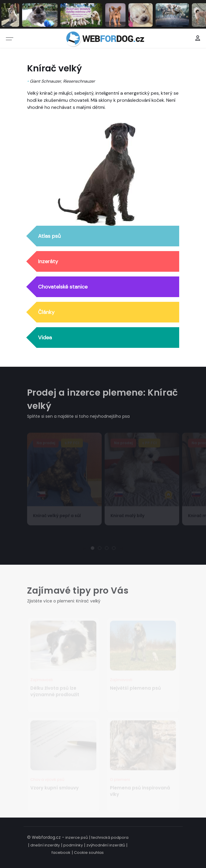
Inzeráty (48, 262)
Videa (45, 338)
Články (46, 312)
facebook (61, 853)
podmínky (73, 845)
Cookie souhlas (89, 853)
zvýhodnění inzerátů (106, 845)
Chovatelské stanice (63, 287)
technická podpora (110, 837)
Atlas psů (49, 236)
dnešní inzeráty (45, 845)
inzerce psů (77, 837)
